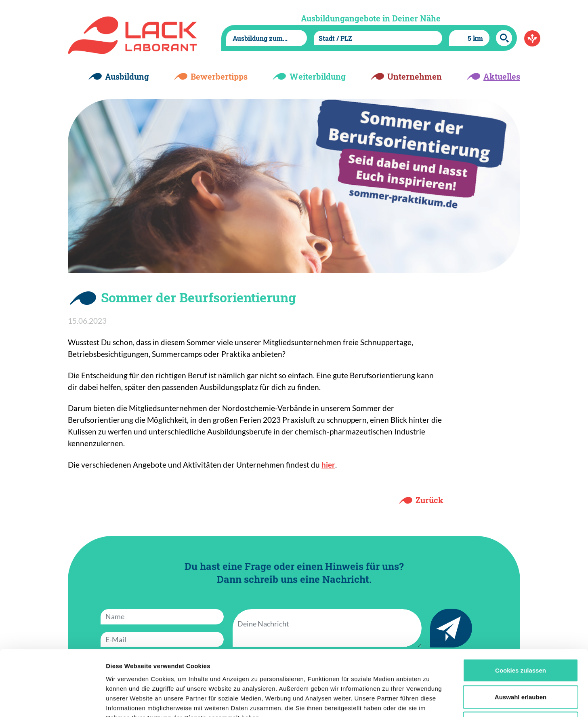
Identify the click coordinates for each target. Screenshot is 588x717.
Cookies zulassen (521, 611)
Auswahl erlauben (521, 638)
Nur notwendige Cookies (521, 664)
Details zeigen (429, 701)
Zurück (429, 500)
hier (328, 465)
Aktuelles (502, 76)
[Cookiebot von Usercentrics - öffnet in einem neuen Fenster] (52, 701)
